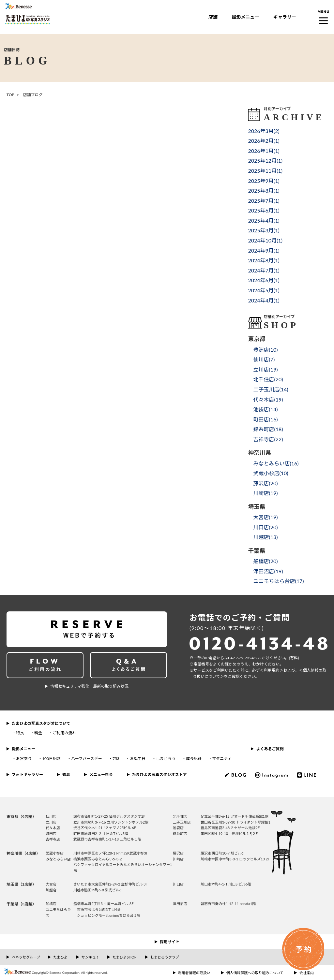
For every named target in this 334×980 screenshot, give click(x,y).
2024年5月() (264, 290)
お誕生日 (138, 759)
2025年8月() (264, 190)
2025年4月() (264, 220)
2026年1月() (264, 151)
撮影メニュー (245, 17)
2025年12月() (265, 161)
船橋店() (265, 561)
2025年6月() (264, 210)
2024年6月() (264, 280)
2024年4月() (264, 300)
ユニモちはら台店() (278, 581)
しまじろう (166, 759)
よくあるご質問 (270, 749)
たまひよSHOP (124, 957)
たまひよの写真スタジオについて (41, 723)
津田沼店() (268, 571)
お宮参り (24, 759)
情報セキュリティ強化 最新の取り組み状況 (89, 686)
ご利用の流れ (64, 733)
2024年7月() (264, 270)
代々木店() (268, 399)
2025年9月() (264, 181)
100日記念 (51, 759)
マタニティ (222, 759)
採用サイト (170, 942)
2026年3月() (264, 131)
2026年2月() (264, 141)
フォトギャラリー (27, 775)
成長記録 (194, 759)
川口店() (265, 527)
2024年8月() (264, 260)
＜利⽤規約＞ (272, 670)
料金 (38, 733)
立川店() (265, 369)
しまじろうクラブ (165, 957)
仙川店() (264, 359)
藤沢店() (265, 483)
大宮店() (265, 517)
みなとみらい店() (276, 463)
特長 (20, 733)
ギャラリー (285, 17)
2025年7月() (264, 201)
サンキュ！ (91, 957)
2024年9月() (264, 250)
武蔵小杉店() (271, 473)
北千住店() (268, 379)
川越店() (265, 537)
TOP (10, 95)
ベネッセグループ (26, 957)
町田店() (265, 419)
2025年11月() (265, 171)
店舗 (213, 17)
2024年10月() (265, 240)
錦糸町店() (268, 429)
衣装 (66, 775)
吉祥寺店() (268, 439)
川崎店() (265, 493)
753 (116, 759)
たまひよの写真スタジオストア (159, 775)
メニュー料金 (101, 775)
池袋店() (265, 409)
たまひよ (60, 957)
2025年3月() (264, 230)
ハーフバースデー (87, 759)
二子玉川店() (271, 389)
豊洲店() (265, 350)
